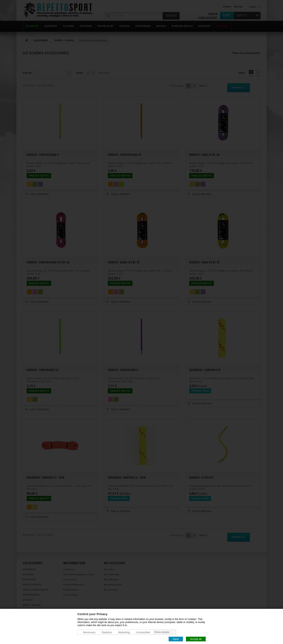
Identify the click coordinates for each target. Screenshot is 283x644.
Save (176, 639)
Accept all (196, 639)
